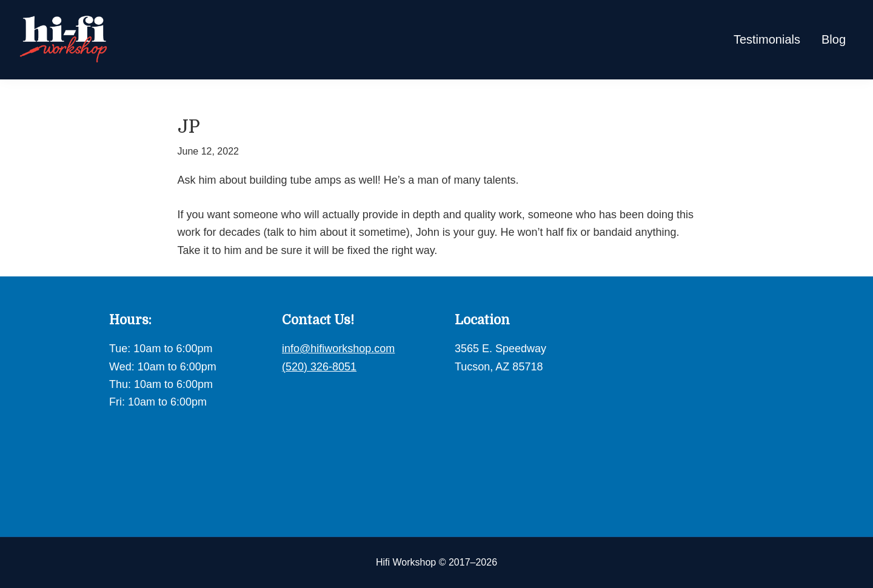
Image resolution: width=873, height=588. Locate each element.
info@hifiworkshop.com (338, 349)
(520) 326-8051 (319, 367)
